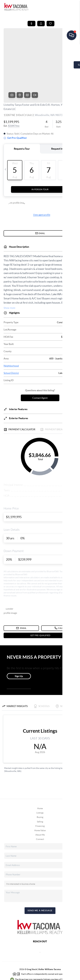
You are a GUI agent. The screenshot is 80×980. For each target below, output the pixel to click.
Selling (40, 799)
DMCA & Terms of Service (42, 976)
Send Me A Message (40, 887)
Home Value (40, 807)
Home (40, 785)
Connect (40, 816)
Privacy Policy (21, 976)
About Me (40, 812)
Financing (40, 803)
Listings (40, 790)
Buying (40, 794)
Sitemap (61, 976)
